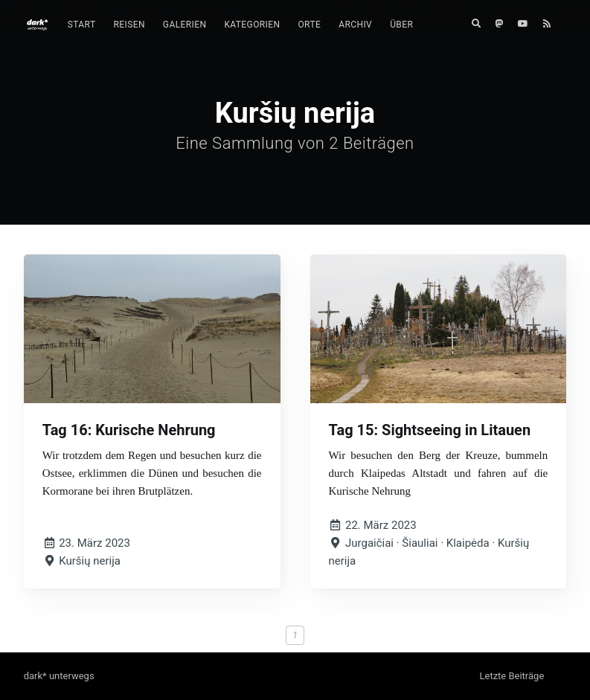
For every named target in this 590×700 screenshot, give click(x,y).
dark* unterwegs (59, 676)
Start (82, 25)
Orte (309, 25)
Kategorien (252, 25)
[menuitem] (82, 25)
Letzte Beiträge (512, 676)
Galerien (185, 25)
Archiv (355, 25)
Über (401, 25)
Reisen (129, 25)
